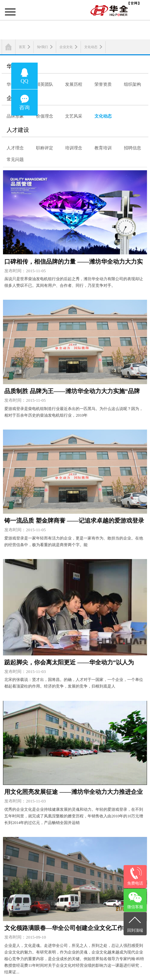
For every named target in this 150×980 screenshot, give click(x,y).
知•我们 (43, 47)
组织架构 (132, 84)
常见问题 (15, 159)
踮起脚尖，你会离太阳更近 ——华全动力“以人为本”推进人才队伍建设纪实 (69, 664)
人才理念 (15, 148)
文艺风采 (74, 116)
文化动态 (91, 47)
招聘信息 (132, 148)
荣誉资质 (103, 84)
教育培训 (103, 148)
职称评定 (45, 148)
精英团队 (45, 84)
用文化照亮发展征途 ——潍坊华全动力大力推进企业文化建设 (74, 793)
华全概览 (18, 66)
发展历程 (74, 84)
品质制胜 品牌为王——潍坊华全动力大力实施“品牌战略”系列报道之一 (72, 392)
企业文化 (66, 47)
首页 (22, 47)
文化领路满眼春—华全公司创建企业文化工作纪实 (70, 928)
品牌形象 (15, 116)
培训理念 (74, 148)
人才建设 (18, 130)
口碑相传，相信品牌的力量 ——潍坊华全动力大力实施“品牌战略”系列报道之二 (74, 263)
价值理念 (45, 116)
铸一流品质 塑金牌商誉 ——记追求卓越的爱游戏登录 (74, 521)
